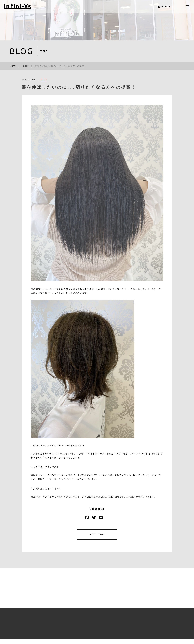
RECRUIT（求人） (159, 622)
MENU (97, 622)
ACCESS (142, 622)
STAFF (119, 622)
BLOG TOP (97, 535)
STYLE (108, 622)
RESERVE (177, 622)
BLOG (44, 82)
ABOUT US (83, 622)
